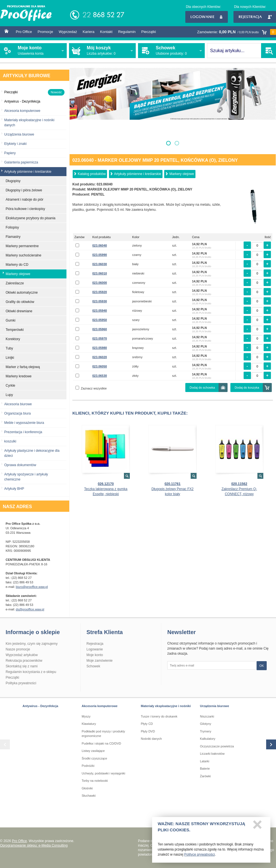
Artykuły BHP (14, 489)
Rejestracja (255, 17)
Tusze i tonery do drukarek (159, 716)
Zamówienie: (237, 32)
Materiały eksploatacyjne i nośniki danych (29, 123)
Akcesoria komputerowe (22, 111)
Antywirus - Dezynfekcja (40, 706)
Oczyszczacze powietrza (217, 746)
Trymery (206, 731)
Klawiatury (89, 724)
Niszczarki (207, 716)
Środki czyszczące (94, 758)
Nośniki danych (151, 739)
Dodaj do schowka (202, 387)
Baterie (205, 769)
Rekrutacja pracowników (24, 661)
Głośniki (87, 788)
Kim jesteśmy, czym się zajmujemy (32, 644)
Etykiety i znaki (15, 144)
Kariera (88, 32)
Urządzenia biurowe (19, 134)
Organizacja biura (17, 413)
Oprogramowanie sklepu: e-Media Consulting (34, 845)
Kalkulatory (208, 739)
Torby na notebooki (95, 781)
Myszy (86, 716)
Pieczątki (149, 32)
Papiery (10, 153)
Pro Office (24, 32)
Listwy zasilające (93, 751)
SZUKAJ (269, 51)
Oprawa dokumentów (20, 465)
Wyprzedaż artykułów (22, 655)
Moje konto (95, 655)
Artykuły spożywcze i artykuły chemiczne (26, 477)
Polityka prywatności (21, 683)
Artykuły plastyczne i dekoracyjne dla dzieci (32, 453)
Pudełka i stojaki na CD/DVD (101, 743)
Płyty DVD (148, 731)
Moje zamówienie (100, 661)
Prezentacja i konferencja (23, 432)
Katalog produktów (92, 174)
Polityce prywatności (200, 857)
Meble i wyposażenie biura (24, 423)
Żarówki (205, 776)
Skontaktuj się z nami (22, 666)
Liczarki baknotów (212, 754)
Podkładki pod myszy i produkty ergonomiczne (103, 734)
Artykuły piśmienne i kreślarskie (138, 174)
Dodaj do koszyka (247, 387)
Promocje (45, 32)
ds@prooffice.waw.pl (30, 609)
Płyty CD (147, 724)
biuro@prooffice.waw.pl (32, 587)
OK (262, 666)
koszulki (10, 441)
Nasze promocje (18, 649)
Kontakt (106, 32)
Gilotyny (206, 724)
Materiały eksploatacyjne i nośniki (166, 706)
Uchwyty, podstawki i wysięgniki (103, 773)
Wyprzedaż (68, 32)
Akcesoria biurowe (18, 404)
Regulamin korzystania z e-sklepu (31, 672)
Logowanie (207, 17)
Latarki (205, 761)
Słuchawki (89, 796)
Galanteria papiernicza (21, 162)
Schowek (93, 666)
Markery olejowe (182, 174)
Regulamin (127, 32)
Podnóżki (88, 766)
